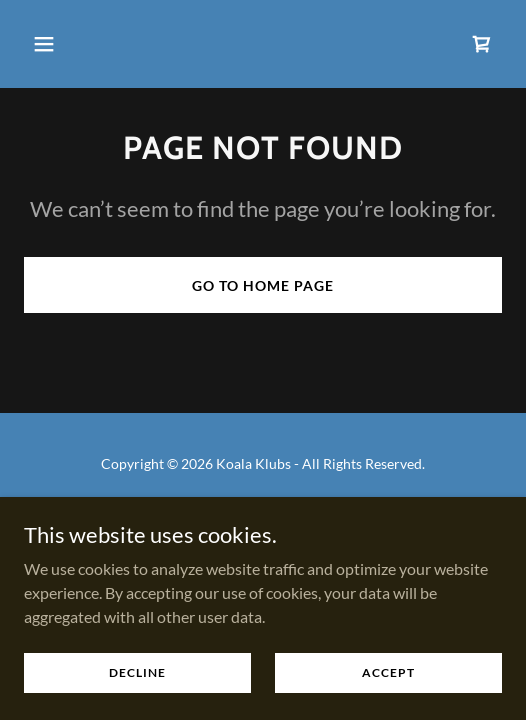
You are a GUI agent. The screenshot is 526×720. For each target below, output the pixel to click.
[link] (482, 44)
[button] (60, 44)
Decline (137, 672)
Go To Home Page (263, 285)
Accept (388, 672)
